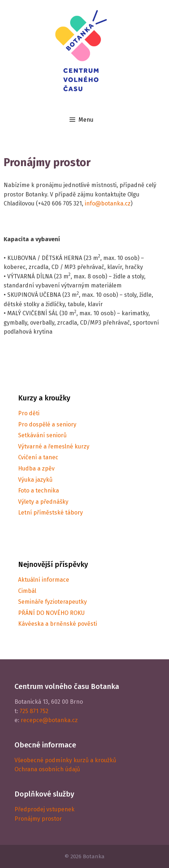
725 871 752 (34, 711)
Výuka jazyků (35, 480)
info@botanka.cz (108, 203)
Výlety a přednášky (43, 502)
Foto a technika (39, 491)
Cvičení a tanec (38, 457)
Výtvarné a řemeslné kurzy (54, 446)
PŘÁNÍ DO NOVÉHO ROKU (51, 613)
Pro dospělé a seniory (47, 424)
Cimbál (27, 591)
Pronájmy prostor (38, 819)
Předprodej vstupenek (45, 809)
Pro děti (29, 413)
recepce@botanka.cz (49, 720)
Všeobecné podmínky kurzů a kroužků (65, 760)
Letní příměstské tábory (50, 513)
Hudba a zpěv (36, 468)
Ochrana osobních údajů (47, 769)
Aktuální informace (44, 580)
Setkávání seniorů (42, 435)
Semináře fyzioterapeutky (52, 602)
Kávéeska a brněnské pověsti (58, 624)
